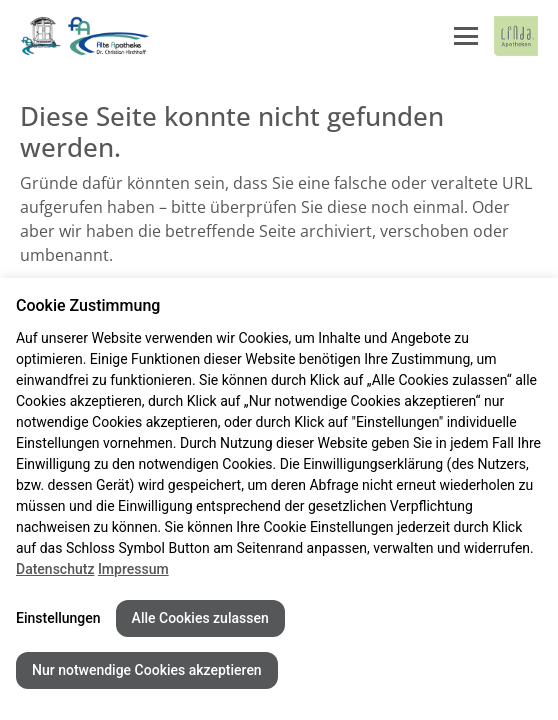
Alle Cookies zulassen (200, 618)
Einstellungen (58, 618)
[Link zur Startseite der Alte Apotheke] (85, 36)
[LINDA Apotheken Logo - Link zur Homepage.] (516, 36)
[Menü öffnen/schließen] (466, 36)
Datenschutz (55, 569)
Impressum (133, 569)
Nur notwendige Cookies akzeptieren (147, 670)
